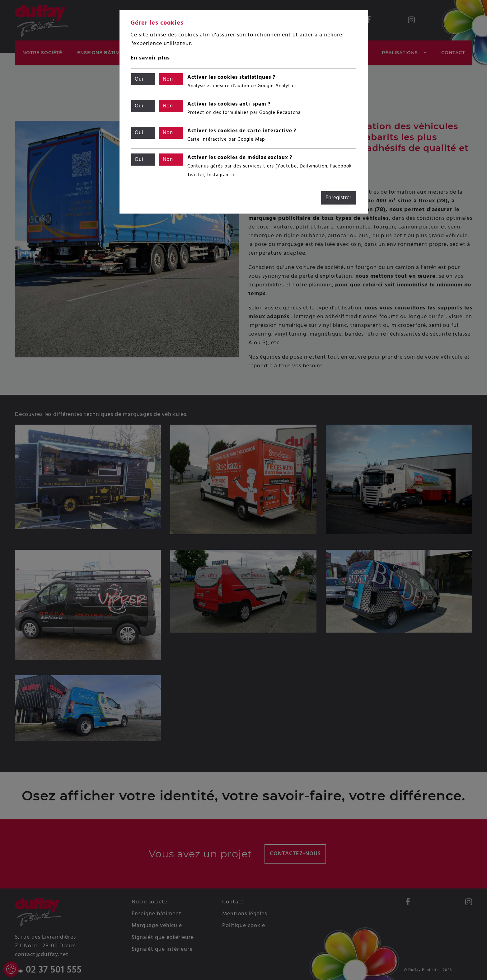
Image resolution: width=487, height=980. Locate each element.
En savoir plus (150, 58)
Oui (139, 80)
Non (168, 80)
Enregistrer (338, 198)
